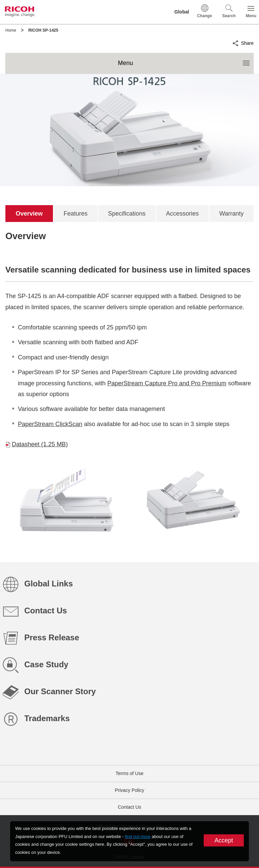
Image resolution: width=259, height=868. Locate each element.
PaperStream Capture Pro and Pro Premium (167, 383)
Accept (224, 840)
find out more (138, 837)
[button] (229, 12)
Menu (186, 60)
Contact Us (129, 807)
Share (247, 42)
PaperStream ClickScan (50, 424)
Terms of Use (129, 773)
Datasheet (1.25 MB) (40, 444)
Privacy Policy (129, 790)
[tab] (29, 214)
